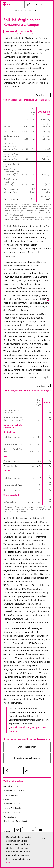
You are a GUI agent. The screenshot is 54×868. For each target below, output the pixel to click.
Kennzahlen (9, 31)
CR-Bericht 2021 (10, 800)
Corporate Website (12, 813)
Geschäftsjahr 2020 (12, 786)
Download (41, 95)
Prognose (25, 31)
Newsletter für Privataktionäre (16, 821)
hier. (8, 863)
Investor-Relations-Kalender (15, 808)
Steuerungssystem (27, 747)
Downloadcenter (10, 817)
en (43, 4)
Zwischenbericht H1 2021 (14, 791)
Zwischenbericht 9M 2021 (14, 804)
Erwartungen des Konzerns (27, 758)
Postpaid (38, 552)
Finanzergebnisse (11, 795)
